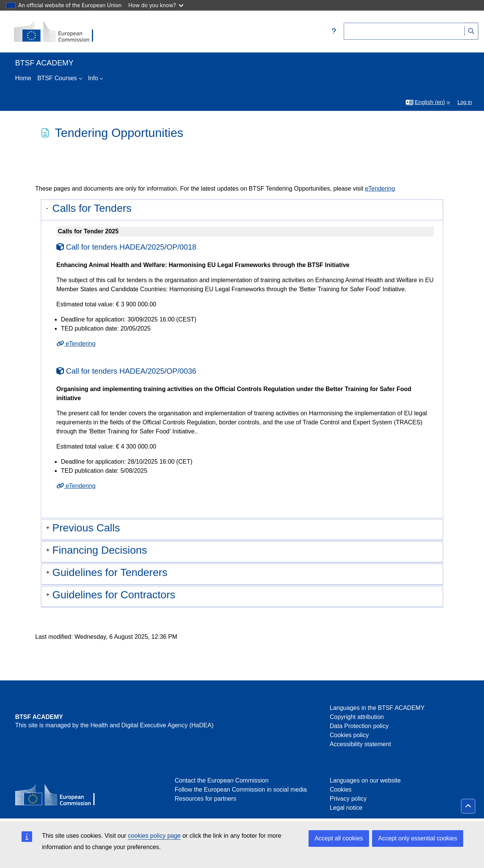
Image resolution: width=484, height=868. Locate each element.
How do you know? (156, 5)
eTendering (380, 189)
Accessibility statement (360, 744)
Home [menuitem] (23, 78)
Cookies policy (349, 735)
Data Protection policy (359, 726)
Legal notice (346, 808)
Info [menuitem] (93, 78)
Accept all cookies (339, 838)
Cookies (341, 790)
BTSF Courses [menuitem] (57, 78)
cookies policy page (154, 836)
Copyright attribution (357, 717)
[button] (334, 31)
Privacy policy (348, 799)
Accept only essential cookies (418, 838)
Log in (465, 102)
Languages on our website (365, 780)
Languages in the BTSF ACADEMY (377, 708)
